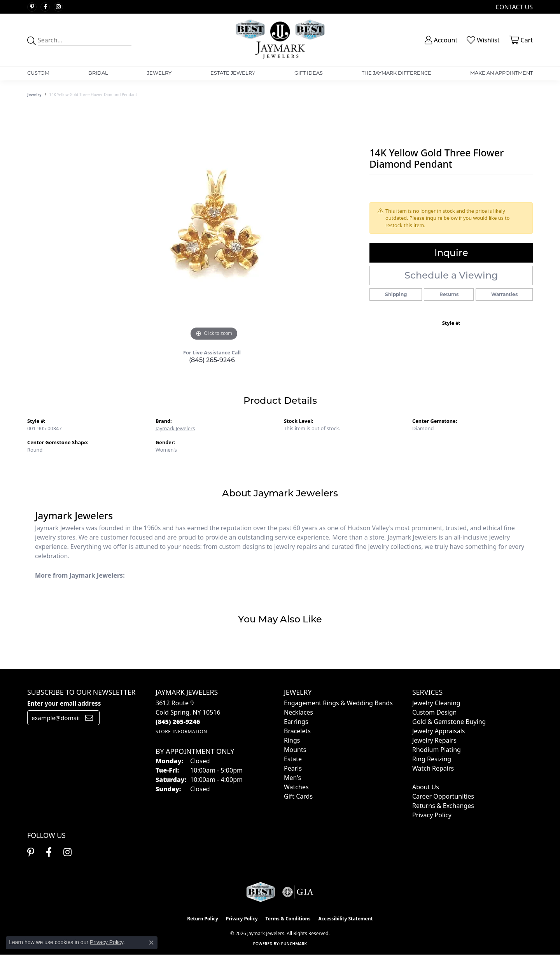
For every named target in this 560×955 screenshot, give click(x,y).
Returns (449, 294)
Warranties (504, 294)
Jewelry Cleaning (436, 703)
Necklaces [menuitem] (298, 712)
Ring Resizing (432, 759)
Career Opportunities (443, 796)
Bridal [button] (98, 73)
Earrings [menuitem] (296, 722)
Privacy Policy (432, 815)
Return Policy (203, 919)
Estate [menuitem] (293, 759)
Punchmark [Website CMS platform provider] (294, 944)
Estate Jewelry (233, 73)
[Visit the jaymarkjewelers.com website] (261, 892)
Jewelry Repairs (434, 740)
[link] (513, 7)
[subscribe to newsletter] (89, 718)
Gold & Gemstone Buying (449, 722)
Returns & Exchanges (443, 806)
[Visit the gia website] (298, 892)
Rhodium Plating (437, 750)
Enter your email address (64, 703)
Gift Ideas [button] (309, 73)
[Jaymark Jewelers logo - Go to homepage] (280, 40)
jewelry (34, 95)
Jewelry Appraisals (438, 731)
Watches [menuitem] (296, 787)
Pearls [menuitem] (293, 768)
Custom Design (434, 712)
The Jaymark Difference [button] (396, 73)
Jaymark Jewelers (175, 428)
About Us (426, 787)
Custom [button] (38, 73)
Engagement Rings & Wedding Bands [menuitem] (338, 703)
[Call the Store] (178, 722)
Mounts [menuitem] (295, 750)
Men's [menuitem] (292, 778)
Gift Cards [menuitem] (298, 796)
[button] (440, 40)
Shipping (396, 294)
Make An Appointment (501, 73)
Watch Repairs (433, 768)
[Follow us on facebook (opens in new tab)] (45, 7)
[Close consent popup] (151, 943)
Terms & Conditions (288, 919)
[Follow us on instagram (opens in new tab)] (58, 7)
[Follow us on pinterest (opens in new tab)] (32, 7)
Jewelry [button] (159, 73)
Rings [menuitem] (292, 740)
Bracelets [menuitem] (297, 731)
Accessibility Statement (345, 919)
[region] (214, 226)
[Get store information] (181, 732)
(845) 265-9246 (212, 360)
